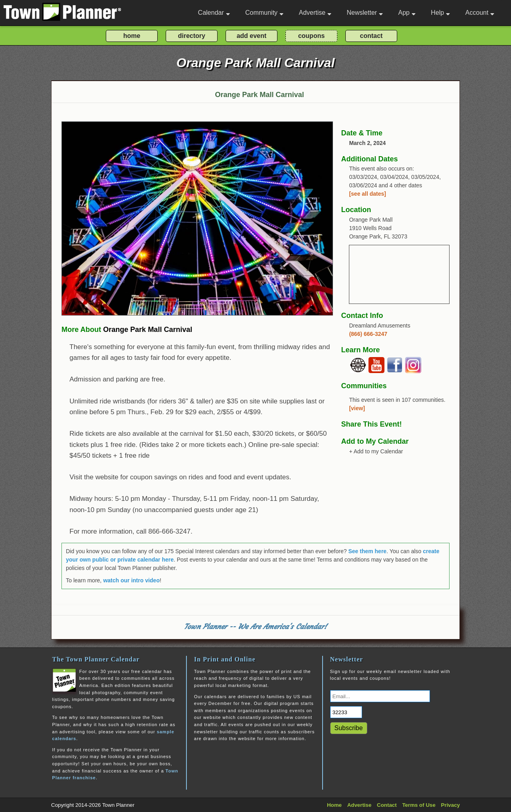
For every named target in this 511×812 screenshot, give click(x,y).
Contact (387, 805)
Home (334, 805)
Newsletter (365, 13)
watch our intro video (131, 580)
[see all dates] (367, 194)
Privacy (451, 805)
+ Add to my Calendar (376, 451)
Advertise (315, 13)
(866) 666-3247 (368, 334)
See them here (367, 551)
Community (264, 13)
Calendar (214, 13)
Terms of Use (419, 805)
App (407, 13)
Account (480, 13)
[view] (357, 408)
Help (440, 13)
